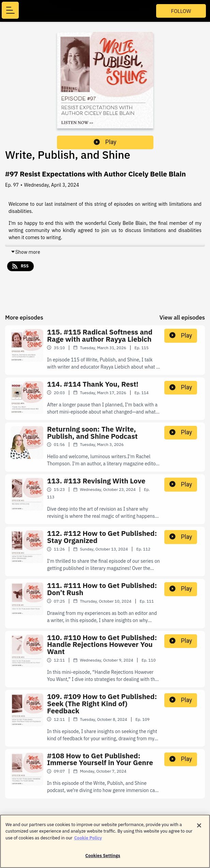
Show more (25, 252)
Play (105, 142)
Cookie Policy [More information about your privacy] (88, 841)
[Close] (199, 829)
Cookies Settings (103, 859)
